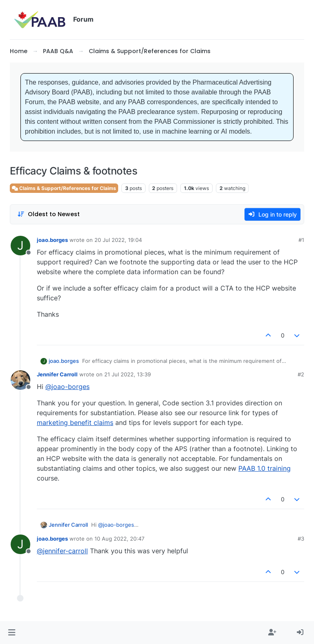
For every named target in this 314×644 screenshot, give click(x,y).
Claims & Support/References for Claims (64, 188)
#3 (301, 539)
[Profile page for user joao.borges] (20, 246)
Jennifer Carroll (57, 374)
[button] (12, 633)
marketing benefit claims (75, 423)
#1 (301, 240)
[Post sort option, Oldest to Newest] (48, 214)
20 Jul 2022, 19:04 (118, 240)
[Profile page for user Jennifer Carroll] (20, 380)
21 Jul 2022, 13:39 (128, 374)
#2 (301, 374)
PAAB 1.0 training (265, 468)
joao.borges (52, 240)
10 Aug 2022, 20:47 (119, 539)
